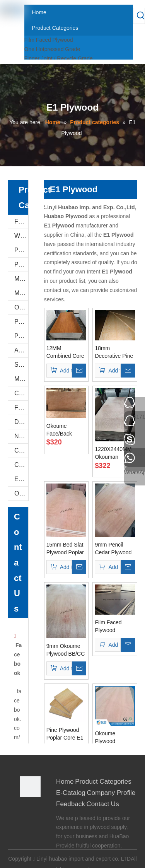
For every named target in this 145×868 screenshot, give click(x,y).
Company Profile (111, 793)
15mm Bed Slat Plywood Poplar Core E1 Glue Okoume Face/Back (65, 549)
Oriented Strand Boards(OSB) (21, 307)
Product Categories (103, 782)
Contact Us (103, 804)
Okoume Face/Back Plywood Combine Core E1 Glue (64, 430)
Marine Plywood (21, 379)
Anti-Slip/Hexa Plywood (21, 350)
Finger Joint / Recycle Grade (59, 58)
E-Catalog (21, 479)
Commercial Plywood (21, 393)
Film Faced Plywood (49, 40)
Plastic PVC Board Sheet (21, 336)
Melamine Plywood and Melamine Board (21, 279)
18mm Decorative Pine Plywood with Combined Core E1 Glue (114, 352)
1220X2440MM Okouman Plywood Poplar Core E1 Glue (113, 453)
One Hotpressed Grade (52, 49)
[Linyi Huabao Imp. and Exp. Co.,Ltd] (30, 787)
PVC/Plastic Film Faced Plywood (21, 322)
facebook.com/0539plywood (18, 737)
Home (65, 782)
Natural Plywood (21, 436)
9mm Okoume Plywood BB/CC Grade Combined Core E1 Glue (66, 650)
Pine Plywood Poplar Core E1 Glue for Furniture (65, 734)
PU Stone (21, 250)
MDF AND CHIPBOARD (21, 293)
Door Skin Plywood (21, 422)
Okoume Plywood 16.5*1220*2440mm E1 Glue (115, 738)
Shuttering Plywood (21, 365)
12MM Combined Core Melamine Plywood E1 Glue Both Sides (66, 352)
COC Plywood (21, 465)
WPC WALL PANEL (21, 236)
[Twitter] (25, 831)
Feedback (71, 804)
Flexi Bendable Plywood (21, 408)
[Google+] (25, 821)
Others (21, 493)
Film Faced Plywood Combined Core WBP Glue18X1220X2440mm (115, 627)
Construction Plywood (21, 450)
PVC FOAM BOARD (21, 264)
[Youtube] (25, 842)
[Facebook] (25, 810)
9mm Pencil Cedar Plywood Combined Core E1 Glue (114, 549)
